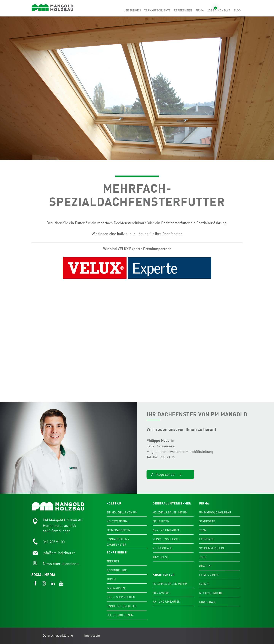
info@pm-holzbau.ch (59, 553)
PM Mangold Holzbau (215, 513)
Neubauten (161, 522)
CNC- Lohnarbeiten (121, 597)
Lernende (207, 540)
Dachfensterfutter (122, 606)
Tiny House (161, 557)
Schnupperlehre (212, 549)
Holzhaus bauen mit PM (170, 513)
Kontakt (224, 10)
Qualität (205, 566)
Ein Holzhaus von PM (122, 513)
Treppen (113, 562)
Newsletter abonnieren (61, 564)
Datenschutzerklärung (58, 636)
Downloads (208, 602)
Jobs (211, 10)
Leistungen (132, 10)
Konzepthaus (163, 549)
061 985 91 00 (54, 542)
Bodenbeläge (117, 571)
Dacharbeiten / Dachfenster (118, 542)
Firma (200, 10)
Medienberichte (211, 593)
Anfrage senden (166, 475)
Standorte (207, 522)
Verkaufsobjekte (157, 10)
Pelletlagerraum (120, 615)
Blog (237, 10)
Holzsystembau (118, 522)
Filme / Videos (209, 575)
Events (204, 584)
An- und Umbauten (166, 531)
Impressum (92, 636)
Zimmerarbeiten (118, 531)
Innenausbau (116, 589)
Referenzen (183, 10)
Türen (111, 580)
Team (203, 531)
